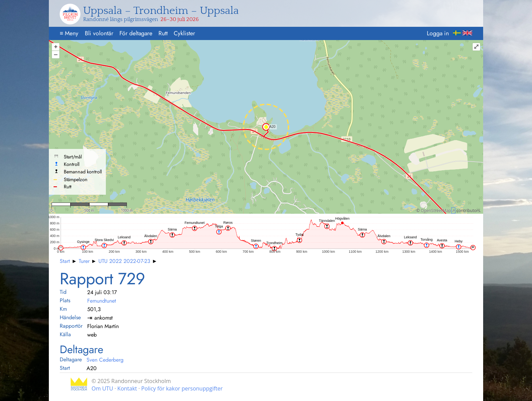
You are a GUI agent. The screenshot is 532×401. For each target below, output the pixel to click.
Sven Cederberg (105, 360)
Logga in (438, 33)
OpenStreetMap (436, 211)
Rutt (163, 33)
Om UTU (102, 388)
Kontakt (127, 388)
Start (65, 261)
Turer (84, 261)
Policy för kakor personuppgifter (182, 388)
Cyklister (184, 33)
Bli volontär (99, 33)
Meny (69, 33)
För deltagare (136, 33)
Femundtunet (102, 301)
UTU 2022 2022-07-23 (124, 261)
